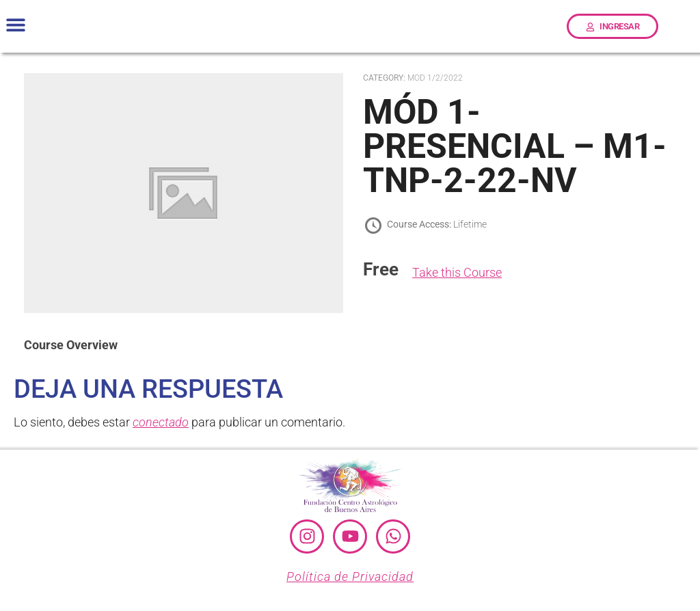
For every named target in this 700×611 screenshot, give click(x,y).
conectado (161, 422)
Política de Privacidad (350, 576)
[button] (15, 25)
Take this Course (457, 272)
